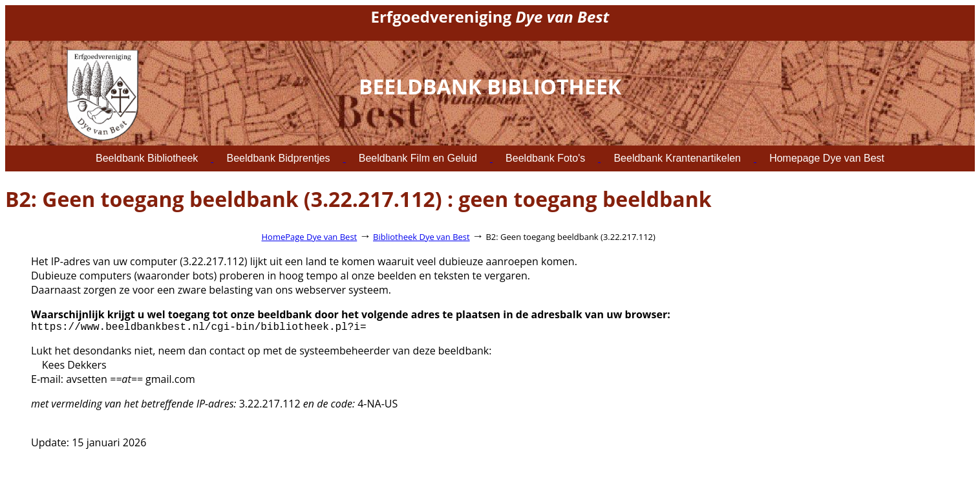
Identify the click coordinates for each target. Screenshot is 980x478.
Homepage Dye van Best (827, 158)
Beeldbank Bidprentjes (278, 158)
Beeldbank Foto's (545, 158)
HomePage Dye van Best (310, 237)
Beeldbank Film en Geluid (418, 158)
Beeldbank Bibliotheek (147, 158)
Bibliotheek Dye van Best (421, 237)
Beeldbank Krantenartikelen (677, 158)
